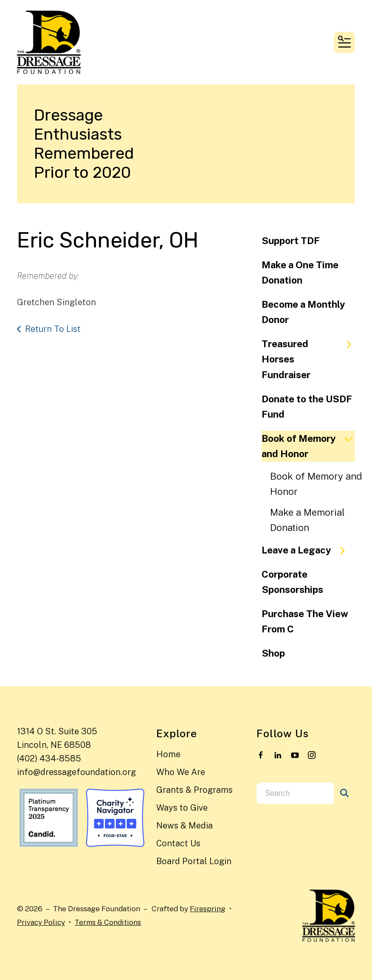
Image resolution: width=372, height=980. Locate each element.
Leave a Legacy (307, 550)
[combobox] (295, 793)
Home (168, 754)
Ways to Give (182, 808)
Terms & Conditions (108, 922)
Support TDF (291, 241)
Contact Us (178, 843)
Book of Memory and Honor (308, 446)
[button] (344, 42)
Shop (273, 653)
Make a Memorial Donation (307, 520)
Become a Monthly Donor (303, 312)
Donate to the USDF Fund (307, 407)
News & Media (185, 826)
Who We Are (181, 772)
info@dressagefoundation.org (76, 772)
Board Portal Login (194, 861)
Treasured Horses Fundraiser (308, 359)
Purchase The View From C (305, 622)
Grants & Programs (194, 790)
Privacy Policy (41, 922)
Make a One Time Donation (300, 273)
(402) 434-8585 (49, 758)
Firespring (208, 908)
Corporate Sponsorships (292, 582)
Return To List (53, 329)
